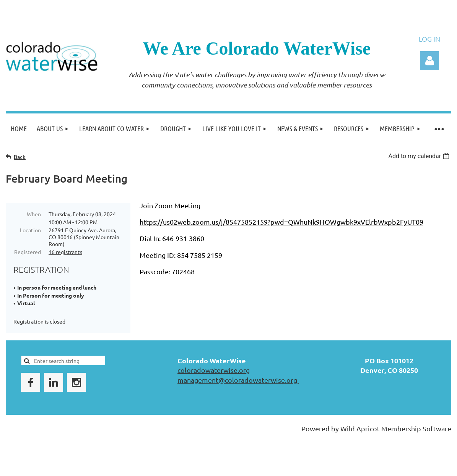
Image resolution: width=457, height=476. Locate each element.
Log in (429, 61)
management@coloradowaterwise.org (238, 380)
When (34, 214)
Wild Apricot (360, 428)
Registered (28, 252)
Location (30, 230)
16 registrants (65, 252)
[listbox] (420, 156)
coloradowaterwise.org (214, 370)
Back (20, 157)
